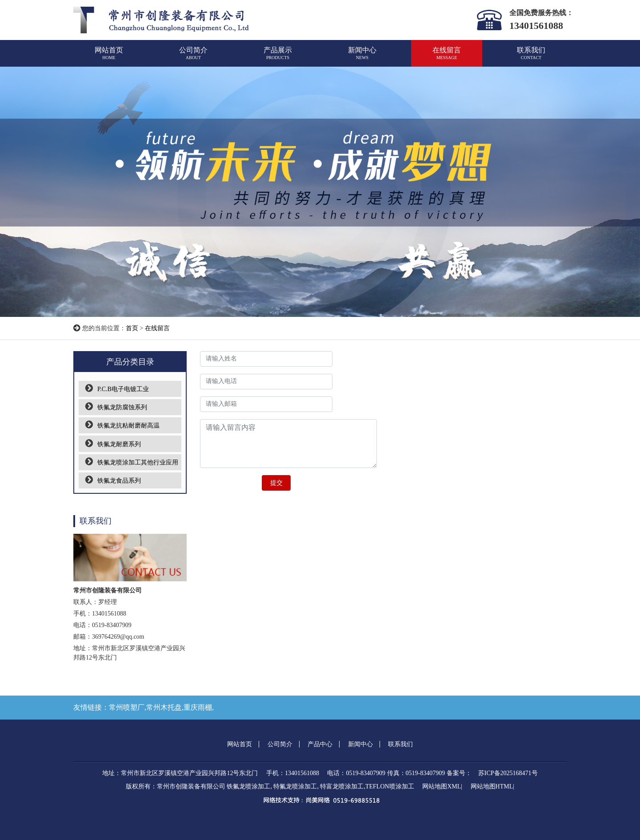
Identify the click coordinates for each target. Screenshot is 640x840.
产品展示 (278, 57)
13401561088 (536, 26)
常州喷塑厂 (127, 707)
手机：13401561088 (293, 773)
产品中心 (320, 744)
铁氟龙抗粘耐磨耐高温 (122, 426)
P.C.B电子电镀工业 (117, 389)
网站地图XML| (442, 786)
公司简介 (193, 57)
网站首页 (109, 57)
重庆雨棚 (198, 707)
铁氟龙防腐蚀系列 (116, 407)
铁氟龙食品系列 (113, 481)
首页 (132, 328)
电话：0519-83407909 (356, 773)
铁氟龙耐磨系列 (113, 444)
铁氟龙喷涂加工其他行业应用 (132, 462)
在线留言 (447, 57)
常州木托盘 (164, 707)
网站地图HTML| (492, 786)
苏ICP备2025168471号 (508, 773)
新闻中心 (362, 57)
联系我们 (531, 57)
